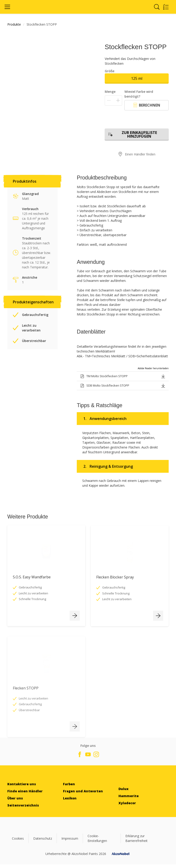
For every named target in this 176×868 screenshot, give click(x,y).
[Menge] (113, 100)
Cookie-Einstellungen (97, 838)
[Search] (157, 7)
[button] (163, 376)
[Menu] (7, 7)
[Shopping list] (166, 7)
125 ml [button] (137, 78)
